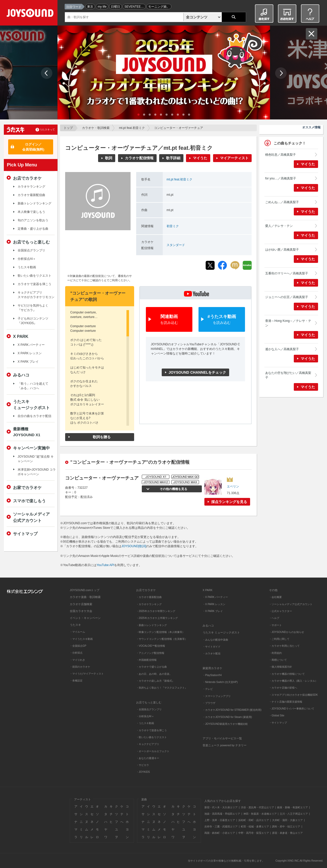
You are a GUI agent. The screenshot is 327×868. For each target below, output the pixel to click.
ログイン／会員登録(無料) (33, 147)
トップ (68, 128)
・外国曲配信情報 (146, 660)
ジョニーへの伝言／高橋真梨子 (287, 297)
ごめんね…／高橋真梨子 (282, 202)
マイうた (200, 158)
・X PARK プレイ (213, 611)
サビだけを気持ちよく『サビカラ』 (33, 308)
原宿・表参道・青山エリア (287, 833)
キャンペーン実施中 (31, 448)
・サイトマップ (278, 723)
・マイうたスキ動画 (81, 639)
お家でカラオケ (27, 487)
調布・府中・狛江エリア (286, 827)
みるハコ (21, 375)
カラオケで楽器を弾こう (34, 284)
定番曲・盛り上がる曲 (33, 229)
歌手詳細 (173, 158)
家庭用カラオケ (212, 668)
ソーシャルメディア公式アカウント (31, 517)
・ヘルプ (274, 618)
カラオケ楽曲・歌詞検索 (85, 597)
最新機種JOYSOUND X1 (27, 432)
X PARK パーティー (31, 345)
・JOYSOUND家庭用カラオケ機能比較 (225, 724)
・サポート (275, 625)
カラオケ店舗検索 (81, 604)
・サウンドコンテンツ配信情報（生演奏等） (162, 639)
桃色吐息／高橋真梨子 (281, 155)
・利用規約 (275, 653)
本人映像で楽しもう (31, 212)
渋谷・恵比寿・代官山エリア (258, 807)
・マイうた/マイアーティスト (87, 674)
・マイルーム (77, 632)
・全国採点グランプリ (149, 709)
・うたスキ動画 (145, 723)
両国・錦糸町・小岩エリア (220, 833)
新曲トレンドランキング (34, 203)
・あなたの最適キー (148, 758)
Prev (47, 73)
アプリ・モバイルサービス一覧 (222, 738)
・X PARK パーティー (215, 597)
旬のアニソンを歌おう (33, 220)
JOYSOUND (31, 14)
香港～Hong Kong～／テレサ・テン (288, 323)
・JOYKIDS (143, 772)
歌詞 (109, 158)
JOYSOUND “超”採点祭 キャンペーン (36, 459)
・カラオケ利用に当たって (284, 646)
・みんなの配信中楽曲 (215, 640)
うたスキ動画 (27, 267)
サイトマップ (25, 534)
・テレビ (208, 689)
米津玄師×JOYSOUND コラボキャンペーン (37, 472)
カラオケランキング (31, 187)
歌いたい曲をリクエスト (34, 276)
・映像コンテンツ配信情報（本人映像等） (160, 632)
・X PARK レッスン (214, 604)
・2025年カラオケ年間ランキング (156, 611)
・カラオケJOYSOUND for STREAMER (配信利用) (232, 710)
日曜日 (115, 7)
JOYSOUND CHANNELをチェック (197, 372)
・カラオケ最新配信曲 (149, 597)
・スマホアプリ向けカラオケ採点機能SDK (293, 695)
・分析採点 (76, 653)
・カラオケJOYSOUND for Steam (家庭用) (227, 717)
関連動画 (169, 320)
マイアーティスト (234, 158)
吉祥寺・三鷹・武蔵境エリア (221, 827)
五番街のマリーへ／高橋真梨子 (287, 273)
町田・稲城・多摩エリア (255, 827)
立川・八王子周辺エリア (294, 814)
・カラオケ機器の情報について (287, 674)
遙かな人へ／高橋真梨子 (282, 349)
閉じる (312, 34)
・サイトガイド (212, 647)
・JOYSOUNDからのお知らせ (287, 632)
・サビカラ (143, 765)
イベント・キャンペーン (85, 618)
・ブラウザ (209, 703)
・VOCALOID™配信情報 (151, 646)
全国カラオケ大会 (81, 611)
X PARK (21, 336)
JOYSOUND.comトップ (85, 590)
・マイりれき (77, 660)
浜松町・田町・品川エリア (254, 820)
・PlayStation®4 (212, 675)
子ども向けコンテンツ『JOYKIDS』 (33, 321)
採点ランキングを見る (229, 502)
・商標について (278, 660)
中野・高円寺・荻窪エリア (254, 833)
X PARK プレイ (28, 362)
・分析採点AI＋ (145, 716)
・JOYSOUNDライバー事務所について (292, 709)
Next (281, 73)
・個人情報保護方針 (281, 667)
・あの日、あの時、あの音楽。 (154, 674)
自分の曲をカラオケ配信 (34, 416)
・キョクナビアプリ (148, 744)
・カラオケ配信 (212, 653)
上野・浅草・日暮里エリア (220, 820)
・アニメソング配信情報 (150, 653)
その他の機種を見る (172, 489)
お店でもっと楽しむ (31, 242)
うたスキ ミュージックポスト (221, 632)
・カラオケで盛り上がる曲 (151, 667)
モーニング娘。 (159, 7)
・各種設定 (76, 681)
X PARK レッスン (30, 353)
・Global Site (277, 716)
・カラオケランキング (149, 604)
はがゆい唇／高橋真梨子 (282, 250)
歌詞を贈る (102, 437)
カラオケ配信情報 (139, 158)
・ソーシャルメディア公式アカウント (291, 604)
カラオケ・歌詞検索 (96, 128)
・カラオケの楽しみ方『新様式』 (155, 681)
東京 (90, 7)
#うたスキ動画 (222, 320)
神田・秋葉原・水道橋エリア (260, 814)
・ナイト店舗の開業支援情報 (286, 702)
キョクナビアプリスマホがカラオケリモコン (36, 295)
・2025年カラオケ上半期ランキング (157, 618)
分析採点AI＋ (27, 259)
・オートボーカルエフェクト (153, 751)
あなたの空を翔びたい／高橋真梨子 (288, 375)
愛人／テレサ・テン (279, 226)
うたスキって (47, 130)
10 (189, 115)
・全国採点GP (78, 646)
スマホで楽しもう (29, 501)
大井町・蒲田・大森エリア (287, 820)
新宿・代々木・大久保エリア (221, 807)
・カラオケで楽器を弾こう (151, 730)
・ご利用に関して (279, 639)
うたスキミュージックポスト (31, 405)
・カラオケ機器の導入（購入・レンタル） (293, 681)
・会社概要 (275, 597)
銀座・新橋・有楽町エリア (293, 807)
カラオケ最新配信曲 (31, 195)
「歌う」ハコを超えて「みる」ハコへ (33, 386)
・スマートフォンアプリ (217, 696)
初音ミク (173, 226)
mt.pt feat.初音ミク (132, 128)
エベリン (233, 486)
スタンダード (176, 245)
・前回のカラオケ (80, 667)
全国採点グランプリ (31, 250)
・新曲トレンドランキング (151, 625)
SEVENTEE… (134, 7)
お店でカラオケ (27, 178)
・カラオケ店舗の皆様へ (283, 688)
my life (102, 7)
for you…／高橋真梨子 (281, 178)
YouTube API (105, 565)
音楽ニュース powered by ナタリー (225, 745)
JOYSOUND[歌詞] (134, 546)
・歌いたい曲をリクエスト (151, 737)
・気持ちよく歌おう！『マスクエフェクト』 (162, 688)
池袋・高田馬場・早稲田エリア (222, 814)
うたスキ (75, 625)
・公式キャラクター (281, 611)
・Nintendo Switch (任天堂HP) (220, 682)
